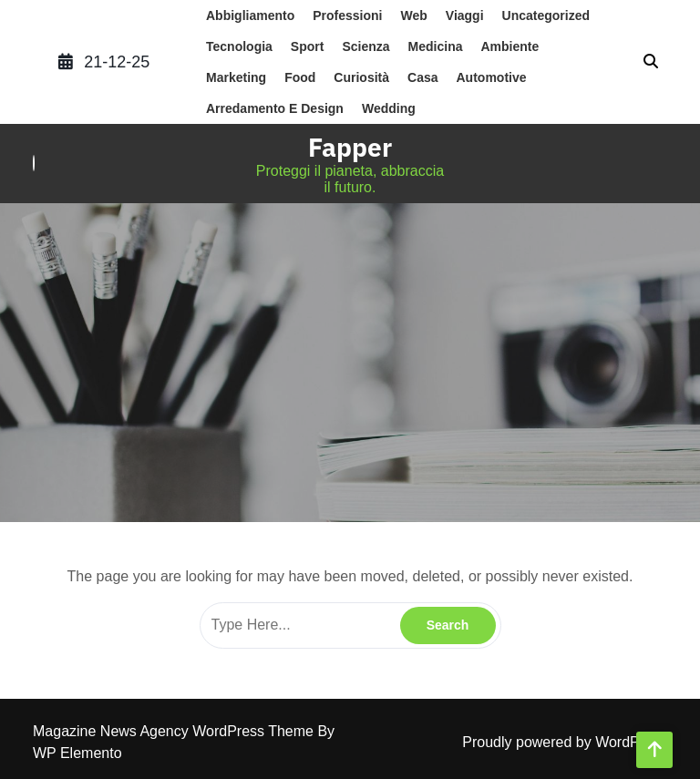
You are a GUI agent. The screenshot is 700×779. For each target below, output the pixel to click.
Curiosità (361, 77)
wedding (389, 108)
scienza (365, 46)
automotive (492, 77)
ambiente (510, 46)
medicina (436, 46)
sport (308, 46)
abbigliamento (250, 15)
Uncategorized (546, 15)
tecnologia (239, 46)
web (413, 15)
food (300, 77)
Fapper (350, 147)
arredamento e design (275, 108)
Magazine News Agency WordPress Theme (175, 731)
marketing (236, 77)
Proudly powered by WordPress (565, 742)
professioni (347, 15)
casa (422, 77)
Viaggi (465, 15)
